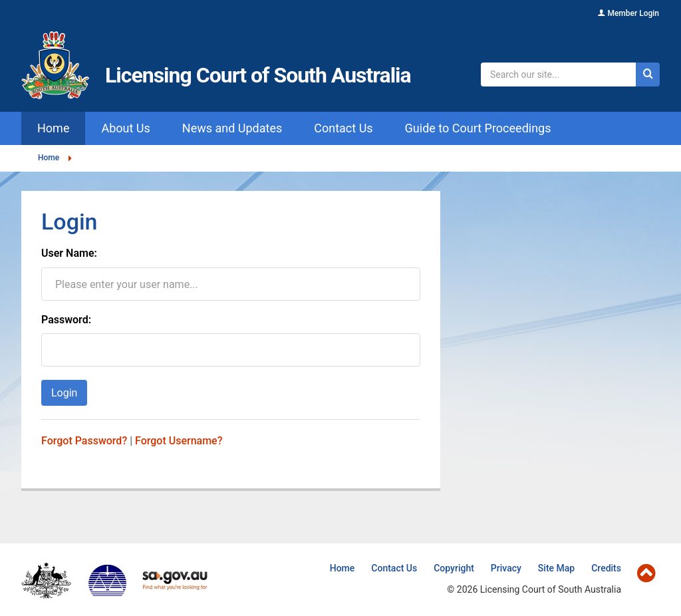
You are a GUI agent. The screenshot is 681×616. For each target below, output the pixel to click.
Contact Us (394, 568)
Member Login (633, 13)
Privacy (506, 568)
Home (49, 158)
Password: (66, 320)
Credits (606, 568)
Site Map (556, 568)
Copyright (454, 568)
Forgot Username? (179, 441)
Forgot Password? (84, 441)
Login (64, 393)
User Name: (69, 253)
